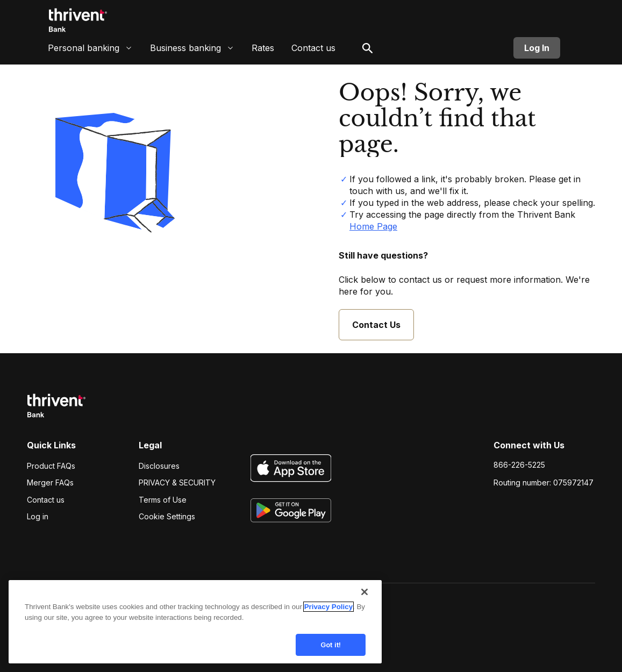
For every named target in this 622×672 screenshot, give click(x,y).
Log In (537, 51)
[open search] (368, 51)
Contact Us (376, 325)
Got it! (331, 652)
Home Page (373, 226)
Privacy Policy (328, 614)
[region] (195, 630)
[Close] (364, 599)
